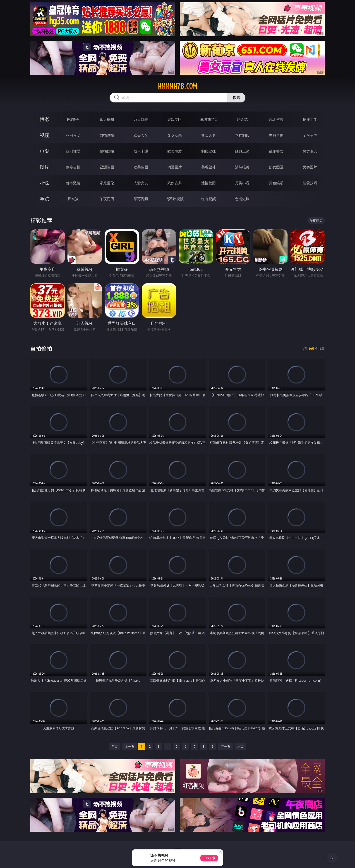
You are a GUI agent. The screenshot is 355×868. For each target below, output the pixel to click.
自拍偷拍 (107, 135)
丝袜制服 (242, 135)
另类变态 (310, 151)
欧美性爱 (175, 151)
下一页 (225, 746)
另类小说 (242, 183)
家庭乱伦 (107, 183)
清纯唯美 (242, 167)
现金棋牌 (276, 119)
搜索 (236, 98)
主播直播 (276, 135)
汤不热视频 (175, 199)
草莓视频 (141, 199)
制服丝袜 (209, 151)
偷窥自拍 (73, 167)
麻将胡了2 (208, 119)
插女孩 (73, 199)
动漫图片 (175, 167)
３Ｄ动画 (175, 135)
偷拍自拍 (107, 151)
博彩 (44, 119)
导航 (44, 199)
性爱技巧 (310, 183)
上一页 (130, 746)
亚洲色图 (107, 167)
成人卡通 (141, 151)
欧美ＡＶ (141, 135)
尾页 (240, 746)
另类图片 (310, 167)
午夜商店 (107, 199)
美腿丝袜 (209, 167)
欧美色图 (141, 167)
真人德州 (107, 119)
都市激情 (73, 183)
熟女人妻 (209, 135)
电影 (44, 151)
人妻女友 (141, 183)
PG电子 (73, 119)
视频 (44, 135)
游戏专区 (175, 119)
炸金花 (242, 119)
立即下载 (209, 858)
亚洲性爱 (73, 151)
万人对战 (141, 119)
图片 (44, 167)
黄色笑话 (276, 183)
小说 (44, 183)
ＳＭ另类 (310, 135)
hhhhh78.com (177, 86)
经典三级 (242, 151)
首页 (115, 746)
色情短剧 (242, 199)
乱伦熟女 (276, 151)
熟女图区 (276, 167)
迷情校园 (209, 183)
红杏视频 (209, 199)
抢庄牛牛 (310, 119)
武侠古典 (175, 183)
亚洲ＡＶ (73, 135)
